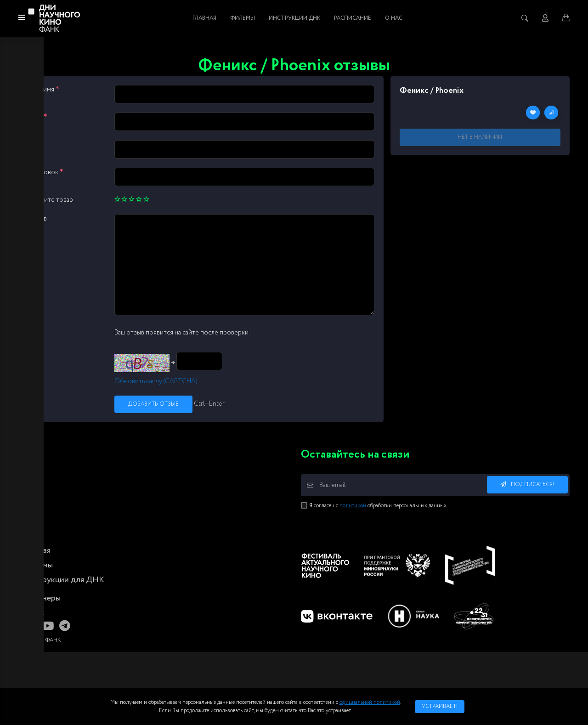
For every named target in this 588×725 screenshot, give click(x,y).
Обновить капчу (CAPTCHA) (156, 381)
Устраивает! (440, 706)
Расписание (353, 18)
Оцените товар (50, 200)
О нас (394, 18)
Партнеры (42, 598)
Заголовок (45, 172)
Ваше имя (43, 90)
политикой (353, 506)
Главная (204, 18)
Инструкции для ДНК (64, 580)
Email (37, 117)
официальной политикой (370, 702)
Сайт (35, 145)
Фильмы (243, 18)
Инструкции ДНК (294, 18)
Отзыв (37, 219)
